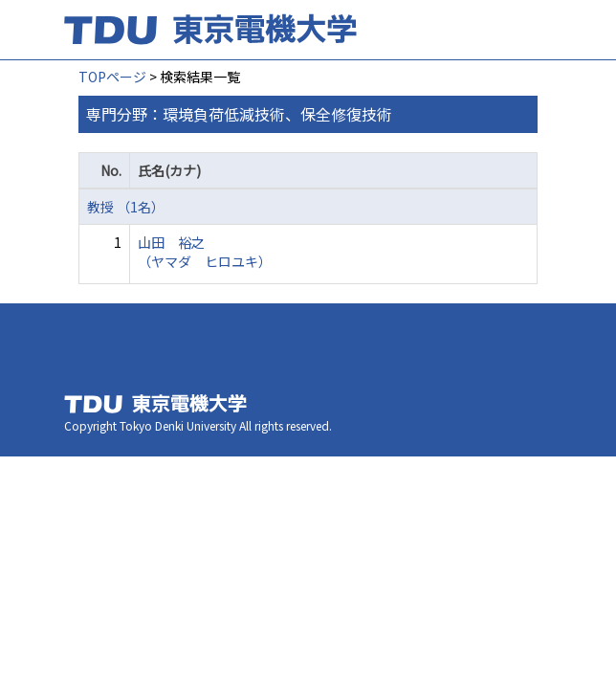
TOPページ (112, 77)
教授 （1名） (126, 207)
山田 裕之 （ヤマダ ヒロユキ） (205, 252)
